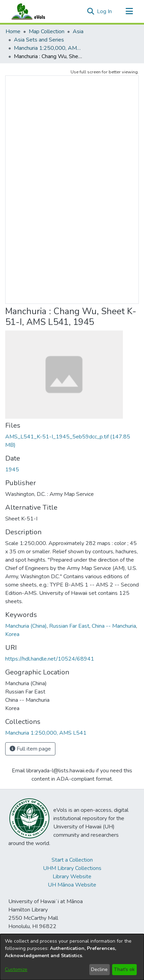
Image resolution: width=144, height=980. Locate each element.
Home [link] (13, 31)
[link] (46, 733)
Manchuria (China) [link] (26, 626)
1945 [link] (12, 470)
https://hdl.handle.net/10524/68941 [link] (50, 659)
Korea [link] (12, 634)
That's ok (124, 969)
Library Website (72, 877)
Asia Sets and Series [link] (39, 40)
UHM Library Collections (72, 868)
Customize (16, 969)
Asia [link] (78, 31)
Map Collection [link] (47, 31)
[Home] (35, 11)
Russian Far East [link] (69, 626)
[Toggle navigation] (129, 11)
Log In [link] (105, 11)
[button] (91, 11)
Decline (99, 969)
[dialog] (72, 957)
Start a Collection (72, 860)
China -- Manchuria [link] (114, 626)
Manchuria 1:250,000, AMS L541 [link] (48, 48)
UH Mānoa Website (72, 885)
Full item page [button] (30, 749)
